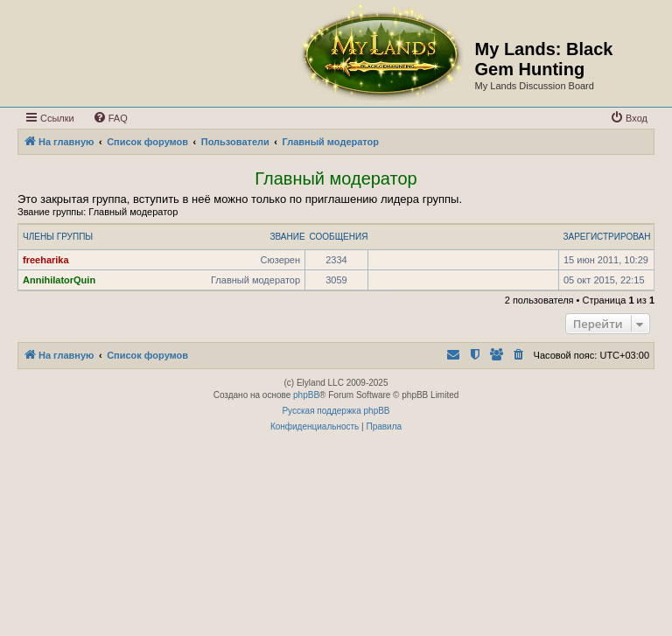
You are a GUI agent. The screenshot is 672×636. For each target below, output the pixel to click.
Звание (287, 237)
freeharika (46, 260)
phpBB (306, 395)
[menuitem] (110, 118)
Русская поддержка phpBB (336, 411)
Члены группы (58, 237)
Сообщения (339, 237)
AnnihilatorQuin (59, 280)
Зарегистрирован (606, 237)
